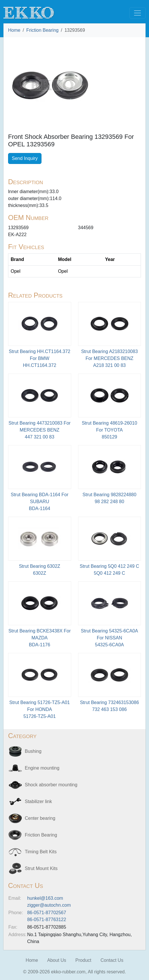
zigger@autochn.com (49, 905)
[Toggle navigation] (137, 13)
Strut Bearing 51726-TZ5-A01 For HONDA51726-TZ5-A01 (39, 709)
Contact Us (112, 960)
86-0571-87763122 (47, 920)
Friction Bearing (42, 30)
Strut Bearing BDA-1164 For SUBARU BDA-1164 (39, 502)
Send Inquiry (25, 158)
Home (14, 30)
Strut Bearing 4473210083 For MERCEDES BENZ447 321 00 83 (40, 430)
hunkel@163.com (45, 898)
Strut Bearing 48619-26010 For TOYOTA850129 (110, 430)
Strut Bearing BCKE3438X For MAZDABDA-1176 (39, 638)
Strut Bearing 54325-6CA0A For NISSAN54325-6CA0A (110, 638)
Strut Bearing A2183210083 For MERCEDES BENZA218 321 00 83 (109, 358)
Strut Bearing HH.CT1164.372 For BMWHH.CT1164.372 (40, 358)
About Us (57, 960)
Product (83, 960)
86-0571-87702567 (47, 913)
